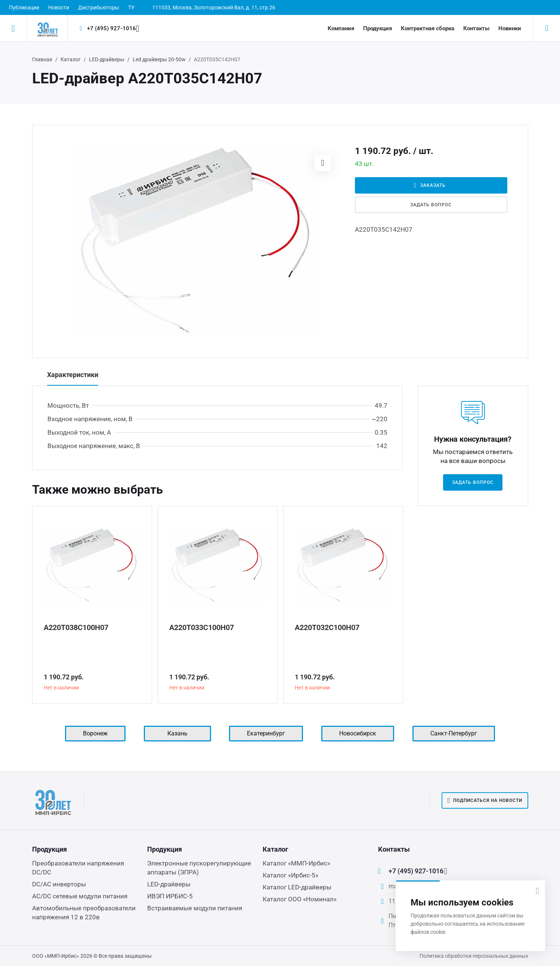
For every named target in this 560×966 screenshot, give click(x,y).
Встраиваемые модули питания (195, 908)
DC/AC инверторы (59, 884)
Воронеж (95, 733)
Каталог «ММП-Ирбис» (296, 863)
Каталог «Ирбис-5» (290, 875)
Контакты (476, 28)
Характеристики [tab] (73, 375)
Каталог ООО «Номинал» (300, 899)
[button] (323, 163)
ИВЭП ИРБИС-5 (170, 896)
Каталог (71, 59)
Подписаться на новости (485, 800)
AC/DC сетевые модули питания (80, 896)
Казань (177, 733)
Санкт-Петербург (454, 733)
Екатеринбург (266, 733)
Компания (341, 28)
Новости (59, 7)
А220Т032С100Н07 (327, 627)
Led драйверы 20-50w (159, 59)
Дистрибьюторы (99, 7)
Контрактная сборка (428, 28)
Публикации (24, 7)
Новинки (510, 28)
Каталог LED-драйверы (297, 887)
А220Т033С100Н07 (202, 627)
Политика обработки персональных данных (474, 956)
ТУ (131, 7)
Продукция (378, 28)
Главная (42, 59)
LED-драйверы (107, 59)
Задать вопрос (431, 205)
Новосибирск (358, 733)
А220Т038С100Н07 (76, 627)
